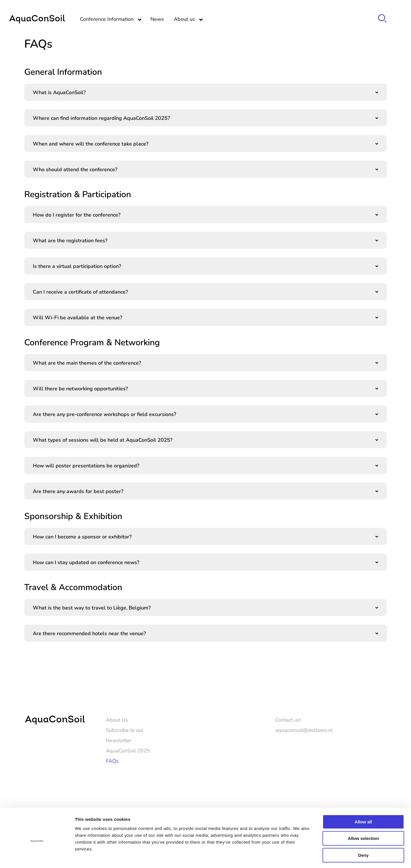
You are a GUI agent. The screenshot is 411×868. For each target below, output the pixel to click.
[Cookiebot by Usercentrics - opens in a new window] (37, 857)
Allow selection (363, 815)
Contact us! (288, 720)
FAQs (112, 761)
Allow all (363, 798)
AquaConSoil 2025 (128, 750)
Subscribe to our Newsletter (125, 735)
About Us (117, 720)
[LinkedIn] (383, 776)
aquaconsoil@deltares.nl (304, 730)
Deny (363, 832)
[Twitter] (366, 776)
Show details (300, 857)
